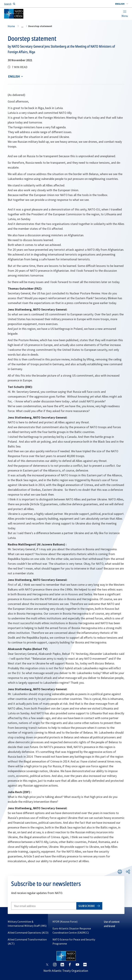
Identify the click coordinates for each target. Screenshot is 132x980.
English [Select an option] (14, 76)
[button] (122, 4)
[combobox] (122, 4)
